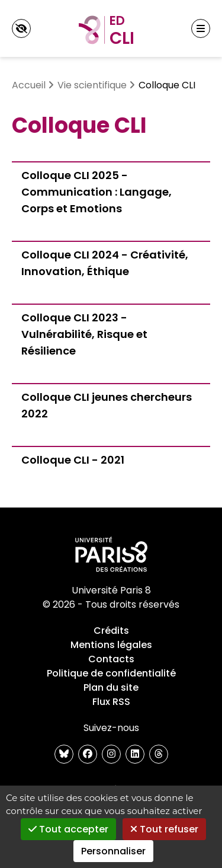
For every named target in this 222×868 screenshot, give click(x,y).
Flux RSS (111, 702)
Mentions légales (111, 645)
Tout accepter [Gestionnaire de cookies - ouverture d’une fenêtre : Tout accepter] (68, 829)
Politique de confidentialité (111, 673)
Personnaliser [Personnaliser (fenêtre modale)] (113, 851)
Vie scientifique (92, 85)
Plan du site (111, 687)
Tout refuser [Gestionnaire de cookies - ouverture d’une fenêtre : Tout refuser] (164, 829)
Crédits (111, 631)
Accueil (29, 85)
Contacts (111, 659)
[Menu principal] (201, 28)
